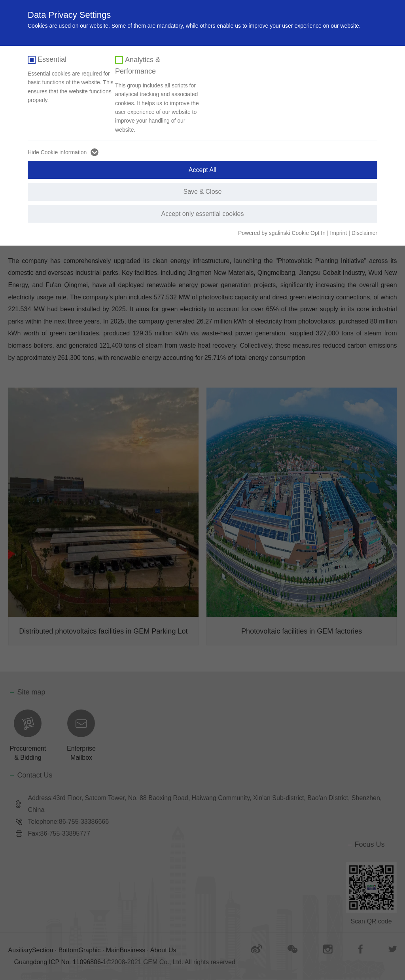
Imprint (338, 233)
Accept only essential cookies (203, 214)
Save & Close (203, 192)
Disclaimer (364, 233)
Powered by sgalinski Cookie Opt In (283, 233)
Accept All (202, 170)
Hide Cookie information (57, 152)
